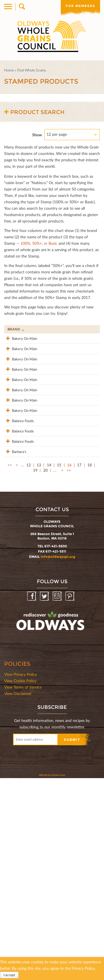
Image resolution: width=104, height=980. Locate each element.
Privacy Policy (83, 968)
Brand (16, 329)
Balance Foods (13, 565)
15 (59, 667)
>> (69, 672)
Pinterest (70, 798)
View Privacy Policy (21, 876)
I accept (9, 975)
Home (9, 70)
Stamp (68, 329)
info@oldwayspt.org (58, 758)
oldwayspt (51, 825)
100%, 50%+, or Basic (39, 243)
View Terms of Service (23, 889)
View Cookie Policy (20, 883)
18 (90, 667)
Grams (88, 329)
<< (10, 667)
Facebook (32, 798)
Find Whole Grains (32, 70)
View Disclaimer (18, 895)
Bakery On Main (15, 341)
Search (21, 7)
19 (35, 672)
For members (80, 6)
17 (79, 667)
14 (49, 667)
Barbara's (15, 647)
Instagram (58, 798)
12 (29, 667)
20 (45, 672)
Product (39, 329)
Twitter (45, 798)
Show (37, 135)
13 (39, 667)
